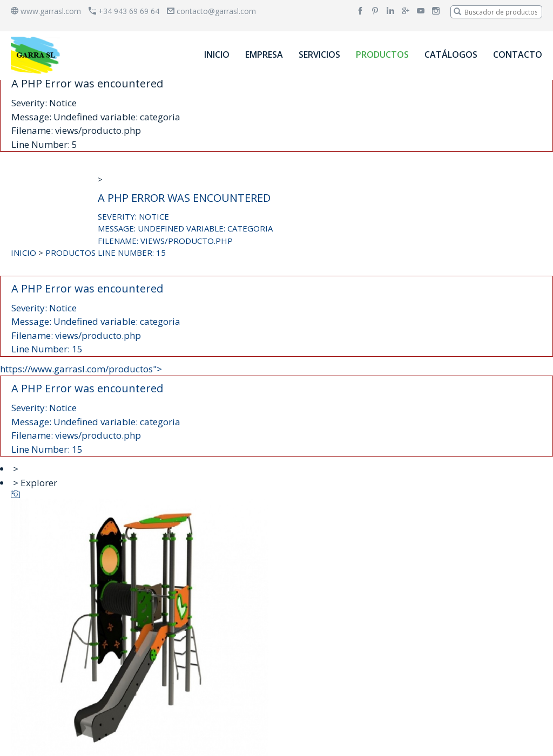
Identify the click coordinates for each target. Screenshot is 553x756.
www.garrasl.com (46, 11)
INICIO (217, 55)
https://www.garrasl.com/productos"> (276, 410)
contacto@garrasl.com (211, 11)
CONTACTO (518, 55)
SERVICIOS (319, 55)
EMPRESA (264, 55)
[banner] (37, 55)
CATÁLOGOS (451, 55)
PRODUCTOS (382, 55)
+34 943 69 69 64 (124, 11)
